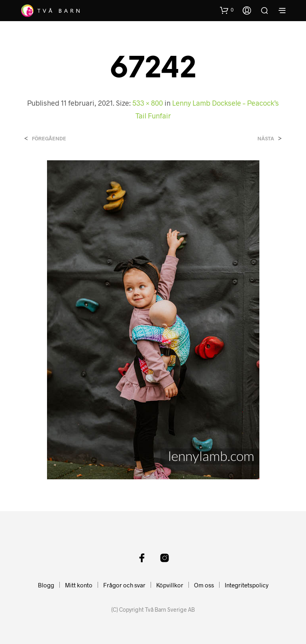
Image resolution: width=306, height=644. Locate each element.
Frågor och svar (124, 585)
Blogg (46, 585)
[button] (227, 10)
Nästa (266, 139)
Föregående (49, 139)
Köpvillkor (170, 585)
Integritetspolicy (247, 585)
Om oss (204, 585)
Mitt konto (79, 585)
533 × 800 (148, 103)
